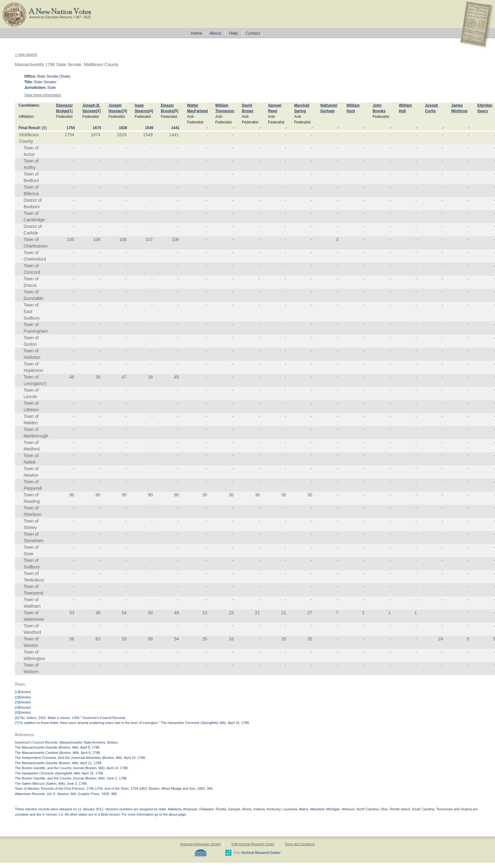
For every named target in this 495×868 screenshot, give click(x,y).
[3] (125, 111)
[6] (44, 128)
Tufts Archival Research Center (253, 844)
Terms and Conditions (300, 844)
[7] (44, 384)
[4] (151, 111)
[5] (176, 111)
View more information (43, 95)
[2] (98, 111)
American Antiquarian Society (200, 844)
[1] (70, 111)
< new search (26, 55)
